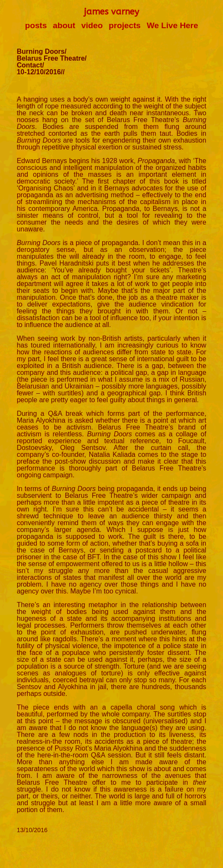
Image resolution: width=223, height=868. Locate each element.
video (92, 25)
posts (36, 25)
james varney (111, 12)
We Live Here (172, 25)
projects (125, 25)
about (64, 25)
